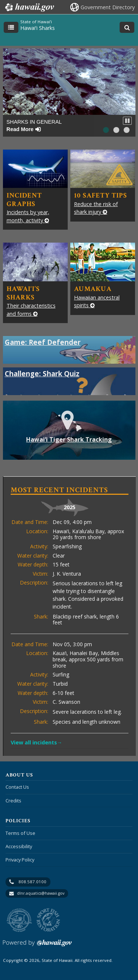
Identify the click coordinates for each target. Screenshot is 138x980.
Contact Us (17, 787)
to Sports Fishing (48, 920)
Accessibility (19, 846)
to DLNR (19, 920)
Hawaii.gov (29, 7)
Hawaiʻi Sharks (38, 28)
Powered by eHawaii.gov (37, 946)
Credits (13, 801)
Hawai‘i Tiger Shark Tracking (78, 434)
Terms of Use (20, 833)
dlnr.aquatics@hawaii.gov (41, 893)
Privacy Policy (20, 860)
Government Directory (108, 7)
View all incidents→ (36, 742)
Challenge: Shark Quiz (42, 374)
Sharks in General (34, 125)
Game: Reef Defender (43, 342)
